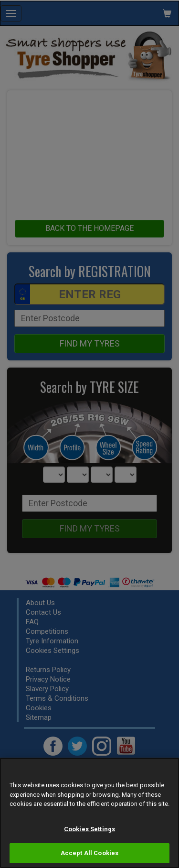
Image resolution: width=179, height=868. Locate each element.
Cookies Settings (89, 829)
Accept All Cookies (89, 853)
